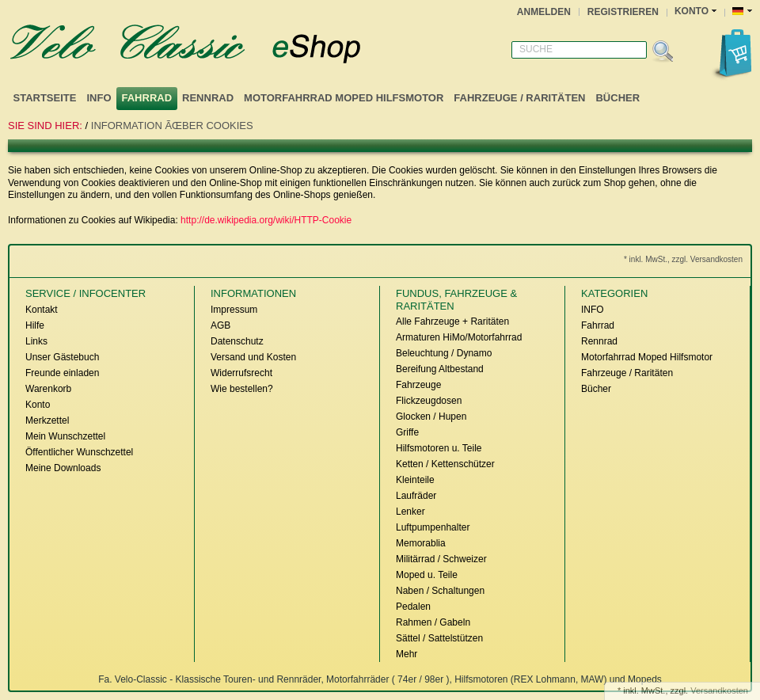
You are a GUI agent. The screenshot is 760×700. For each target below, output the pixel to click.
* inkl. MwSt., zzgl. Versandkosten (683, 259)
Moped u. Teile (427, 575)
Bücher (617, 98)
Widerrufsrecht (241, 373)
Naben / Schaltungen (440, 591)
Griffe (407, 432)
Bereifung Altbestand (440, 369)
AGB (220, 325)
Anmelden (544, 12)
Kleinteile (415, 480)
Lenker (410, 512)
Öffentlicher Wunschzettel (79, 452)
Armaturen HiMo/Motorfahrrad (459, 337)
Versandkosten (719, 690)
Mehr (407, 654)
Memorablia (421, 543)
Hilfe (35, 325)
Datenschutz (237, 341)
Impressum (234, 310)
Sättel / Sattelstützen (439, 638)
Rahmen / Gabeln (433, 622)
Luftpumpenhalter (433, 527)
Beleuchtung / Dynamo (444, 353)
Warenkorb (48, 389)
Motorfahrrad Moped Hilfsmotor (344, 98)
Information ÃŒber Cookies (172, 126)
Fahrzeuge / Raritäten (519, 98)
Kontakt (42, 310)
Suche (536, 49)
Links (36, 341)
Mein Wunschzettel (65, 436)
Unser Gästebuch (62, 357)
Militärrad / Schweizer (441, 559)
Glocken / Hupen (431, 417)
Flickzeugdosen (429, 401)
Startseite (45, 98)
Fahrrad (147, 98)
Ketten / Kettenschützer (445, 464)
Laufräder (416, 496)
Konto (38, 405)
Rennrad (208, 98)
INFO (99, 98)
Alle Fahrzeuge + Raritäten (452, 321)
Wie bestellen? (242, 389)
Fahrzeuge (418, 385)
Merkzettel (47, 420)
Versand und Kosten (253, 357)
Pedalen (413, 607)
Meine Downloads (63, 468)
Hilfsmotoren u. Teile (439, 448)
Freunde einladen (62, 373)
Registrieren (623, 12)
